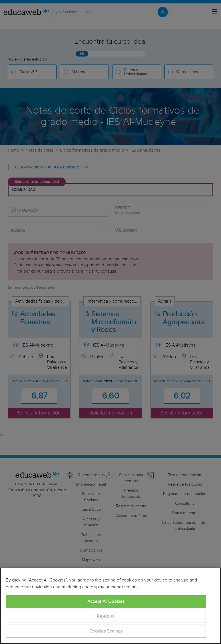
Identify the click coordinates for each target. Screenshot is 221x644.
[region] (111, 606)
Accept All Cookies (106, 602)
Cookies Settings (106, 631)
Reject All (106, 616)
